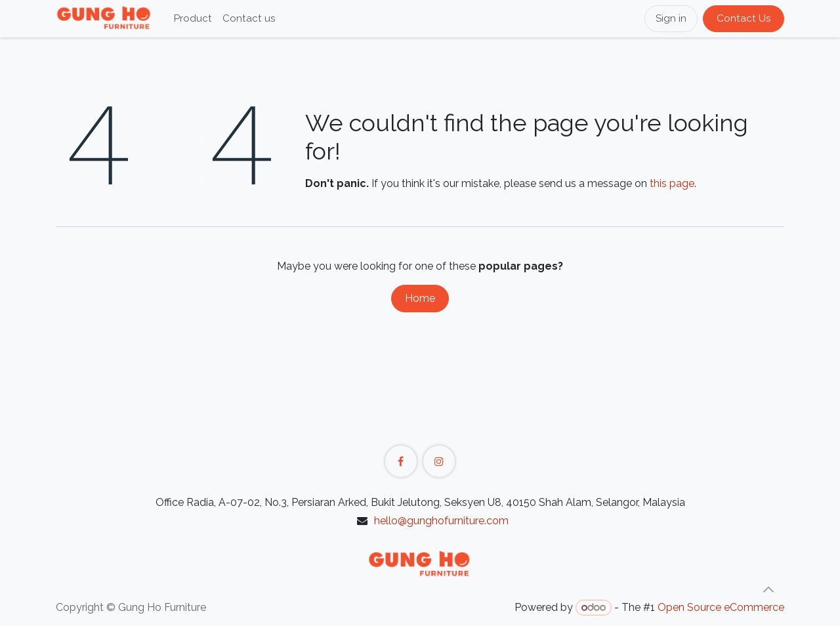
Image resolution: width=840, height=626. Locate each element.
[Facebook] (401, 461)
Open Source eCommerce (721, 607)
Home (420, 298)
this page (672, 183)
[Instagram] (439, 461)
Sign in (671, 18)
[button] (768, 589)
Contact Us (744, 18)
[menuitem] (193, 19)
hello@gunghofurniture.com (441, 521)
